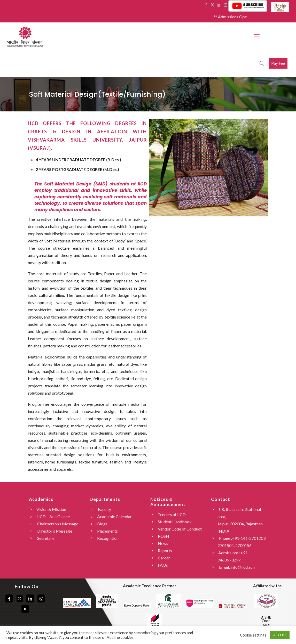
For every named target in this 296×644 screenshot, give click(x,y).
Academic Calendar (114, 516)
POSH (163, 536)
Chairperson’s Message (57, 524)
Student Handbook (175, 522)
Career (164, 558)
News (163, 543)
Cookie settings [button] (253, 635)
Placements (107, 531)
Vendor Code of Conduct (180, 529)
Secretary (45, 538)
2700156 (243, 545)
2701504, (226, 545)
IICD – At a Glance (53, 516)
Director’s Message (54, 531)
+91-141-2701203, (249, 538)
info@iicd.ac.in (244, 567)
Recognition (108, 538)
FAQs (163, 565)
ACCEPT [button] (280, 635)
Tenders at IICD (172, 514)
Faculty (104, 509)
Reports (165, 551)
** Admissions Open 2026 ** (243, 17)
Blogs (102, 524)
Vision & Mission (51, 509)
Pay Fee (278, 63)
